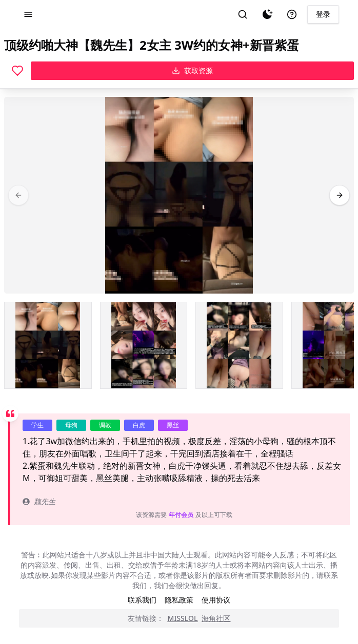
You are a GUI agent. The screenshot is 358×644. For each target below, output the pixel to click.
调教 (105, 425)
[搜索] (243, 14)
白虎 (139, 425)
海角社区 (216, 618)
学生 (37, 425)
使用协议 (216, 600)
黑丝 (173, 425)
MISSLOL (183, 618)
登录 (323, 14)
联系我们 (142, 600)
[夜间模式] (267, 14)
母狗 (71, 425)
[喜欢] (17, 71)
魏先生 (39, 501)
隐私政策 (179, 600)
